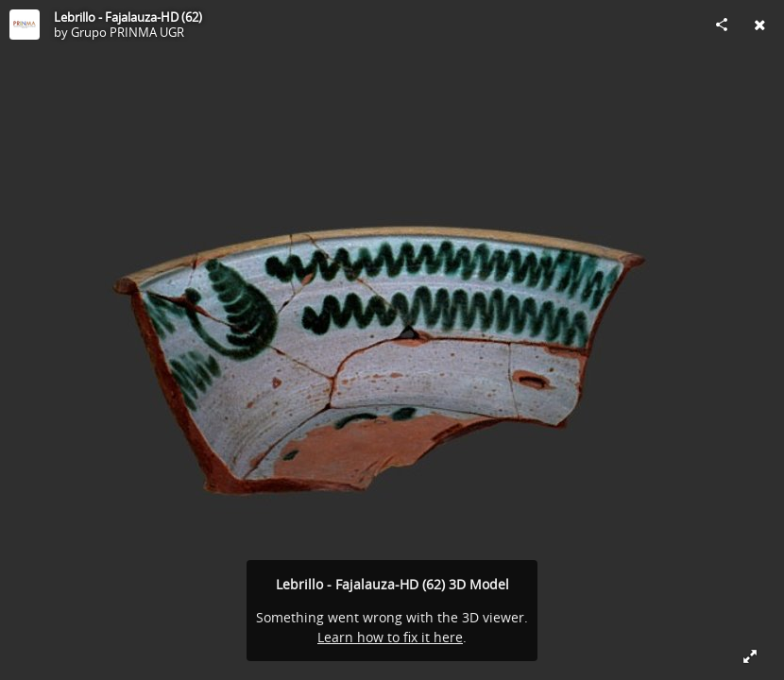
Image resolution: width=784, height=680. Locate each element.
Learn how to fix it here (390, 637)
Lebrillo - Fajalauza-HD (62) (128, 17)
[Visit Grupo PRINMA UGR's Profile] (25, 25)
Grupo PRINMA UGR (128, 32)
